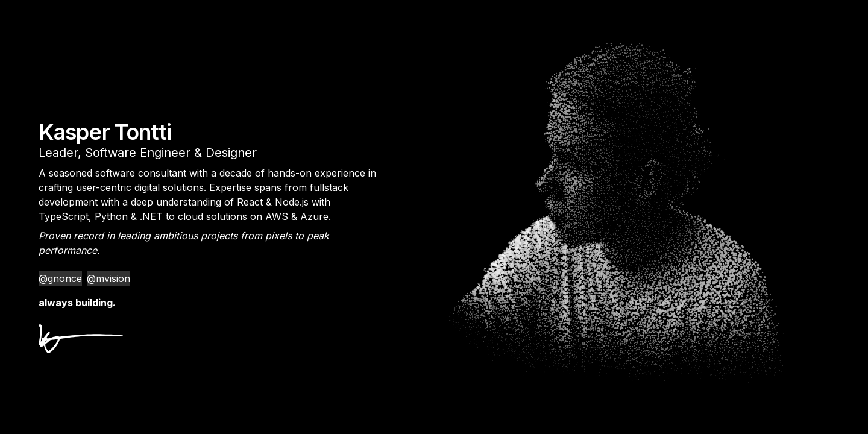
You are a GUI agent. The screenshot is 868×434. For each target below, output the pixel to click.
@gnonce (60, 278)
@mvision (108, 278)
